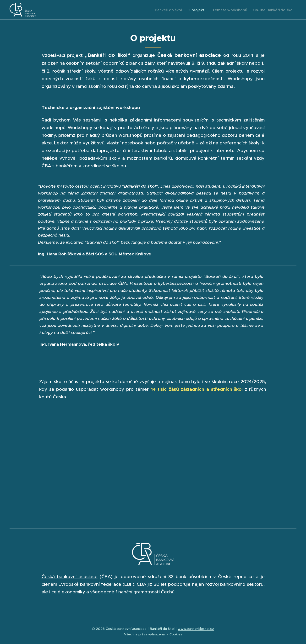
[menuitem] (158, 10)
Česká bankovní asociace (70, 577)
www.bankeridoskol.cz (196, 629)
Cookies (176, 634)
